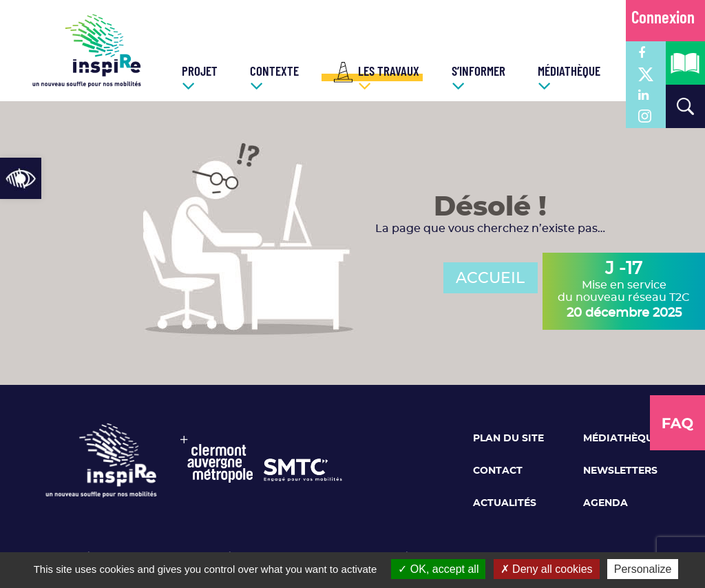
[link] (21, 178)
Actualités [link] (505, 503)
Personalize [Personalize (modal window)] (643, 569)
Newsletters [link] (620, 471)
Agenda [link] (606, 503)
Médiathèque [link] (621, 439)
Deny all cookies (547, 569)
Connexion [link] (663, 19)
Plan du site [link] (508, 439)
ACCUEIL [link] (490, 278)
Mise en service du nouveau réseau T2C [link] (624, 290)
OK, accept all (438, 569)
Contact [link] (498, 471)
